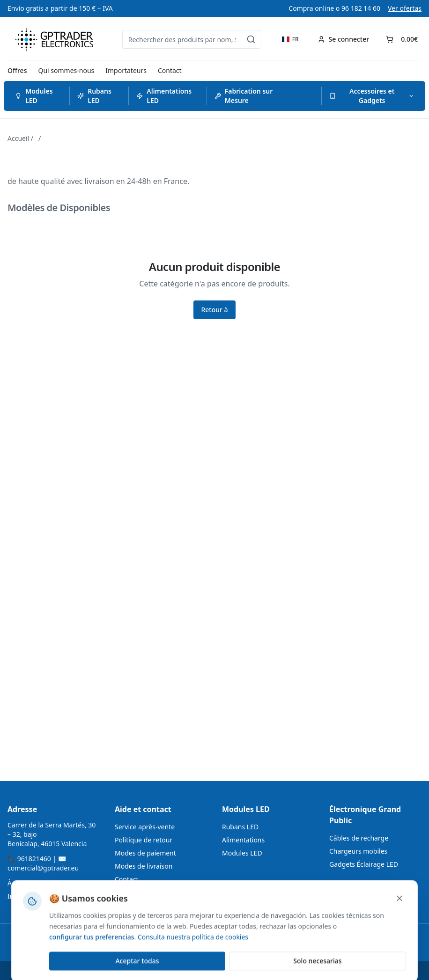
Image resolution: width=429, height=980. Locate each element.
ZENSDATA (168, 971)
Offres (17, 70)
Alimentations (243, 840)
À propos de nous (34, 883)
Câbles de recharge (359, 838)
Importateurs (126, 70)
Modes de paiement (145, 853)
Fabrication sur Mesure (244, 96)
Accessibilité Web (232, 971)
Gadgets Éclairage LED (364, 864)
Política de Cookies (293, 971)
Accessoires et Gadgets (372, 96)
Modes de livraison (144, 866)
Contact (170, 70)
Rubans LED (94, 96)
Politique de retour (144, 840)
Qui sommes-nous (66, 70)
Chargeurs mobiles (358, 851)
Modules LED (34, 96)
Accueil (18, 138)
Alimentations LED (164, 96)
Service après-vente (145, 827)
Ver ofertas (405, 8)
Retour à (214, 310)
